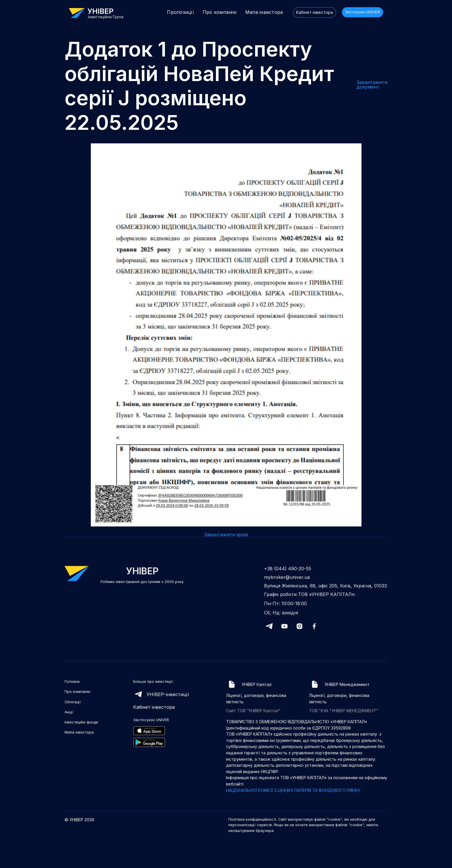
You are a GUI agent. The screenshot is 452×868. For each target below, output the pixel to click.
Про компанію (220, 12)
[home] (99, 13)
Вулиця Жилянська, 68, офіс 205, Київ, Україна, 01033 (326, 586)
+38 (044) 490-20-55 (289, 570)
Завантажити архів (226, 535)
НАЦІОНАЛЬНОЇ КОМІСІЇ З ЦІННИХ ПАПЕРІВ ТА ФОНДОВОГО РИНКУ (293, 790)
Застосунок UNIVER (362, 12)
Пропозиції (180, 12)
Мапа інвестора (264, 12)
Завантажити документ (372, 85)
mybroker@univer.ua (289, 578)
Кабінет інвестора (314, 12)
